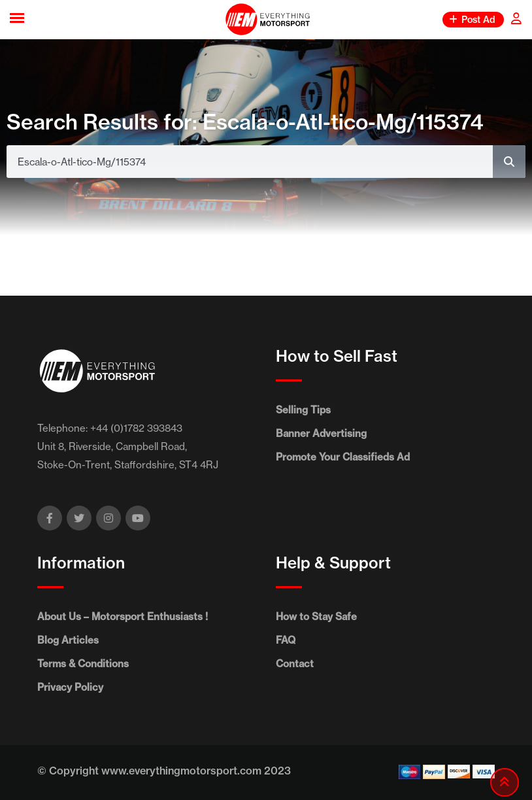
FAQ (286, 640)
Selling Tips (303, 410)
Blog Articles (68, 640)
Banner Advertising (321, 433)
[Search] (509, 162)
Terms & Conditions (83, 664)
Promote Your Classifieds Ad (343, 457)
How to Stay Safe (316, 617)
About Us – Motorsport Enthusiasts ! (123, 617)
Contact (295, 664)
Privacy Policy (70, 687)
